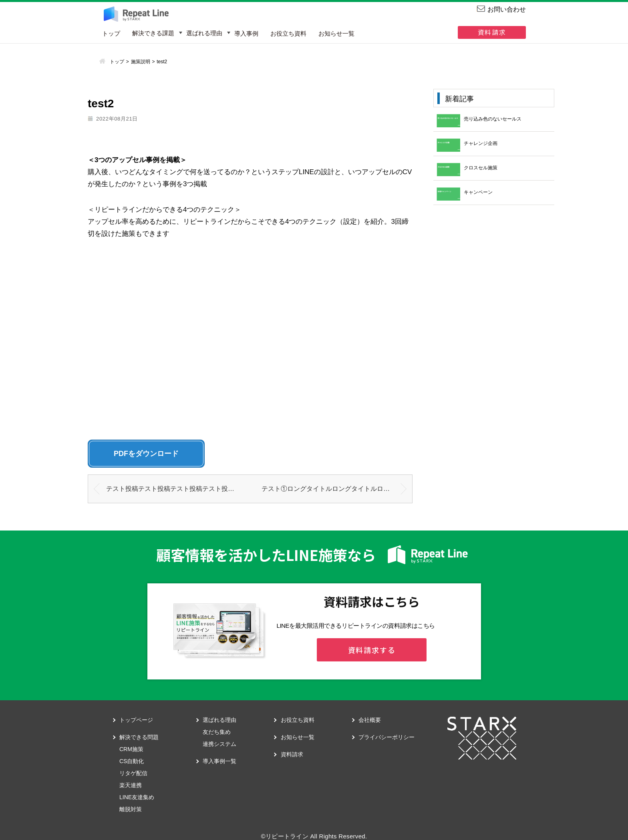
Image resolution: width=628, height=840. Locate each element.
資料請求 (492, 32)
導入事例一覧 (219, 761)
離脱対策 (131, 809)
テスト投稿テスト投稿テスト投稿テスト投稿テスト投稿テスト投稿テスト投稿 (178, 489)
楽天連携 (131, 785)
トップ (111, 33)
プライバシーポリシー (386, 737)
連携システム (219, 744)
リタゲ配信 (133, 773)
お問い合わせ (507, 9)
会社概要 (370, 720)
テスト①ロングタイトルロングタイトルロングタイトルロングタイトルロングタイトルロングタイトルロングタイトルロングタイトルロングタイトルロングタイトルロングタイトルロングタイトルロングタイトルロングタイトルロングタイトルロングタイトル (337, 489)
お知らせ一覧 (336, 33)
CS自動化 (132, 761)
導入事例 (246, 33)
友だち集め (217, 732)
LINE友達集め (137, 797)
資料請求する (372, 650)
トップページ (136, 720)
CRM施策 (131, 749)
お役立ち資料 (288, 33)
